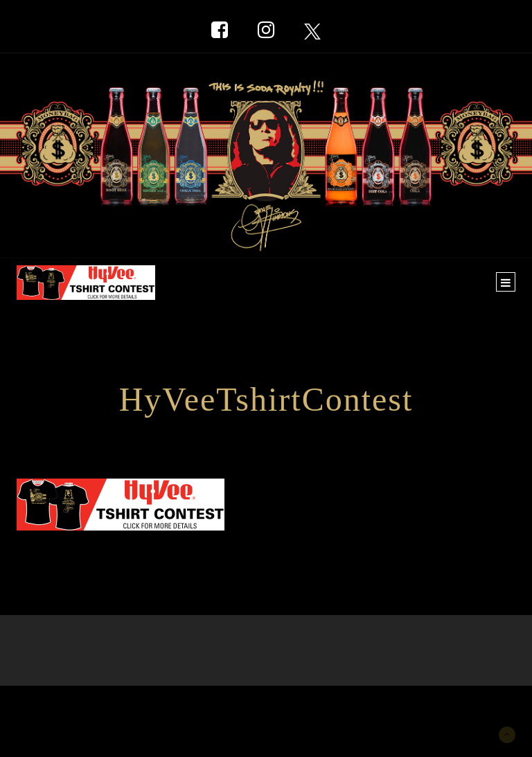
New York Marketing (83, 706)
